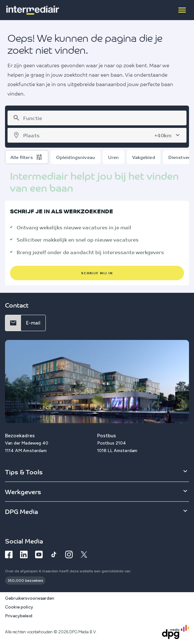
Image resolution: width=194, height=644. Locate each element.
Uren (114, 157)
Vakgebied (144, 157)
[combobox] (102, 118)
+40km (163, 135)
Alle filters (22, 157)
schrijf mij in (97, 273)
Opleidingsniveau (76, 157)
